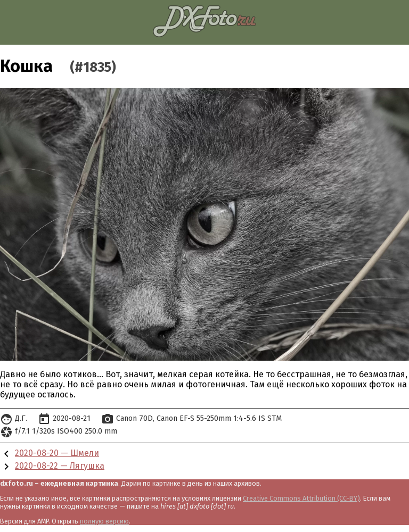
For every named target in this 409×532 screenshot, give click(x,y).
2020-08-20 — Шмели (57, 453)
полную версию (104, 521)
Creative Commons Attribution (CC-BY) (301, 498)
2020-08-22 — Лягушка (60, 466)
